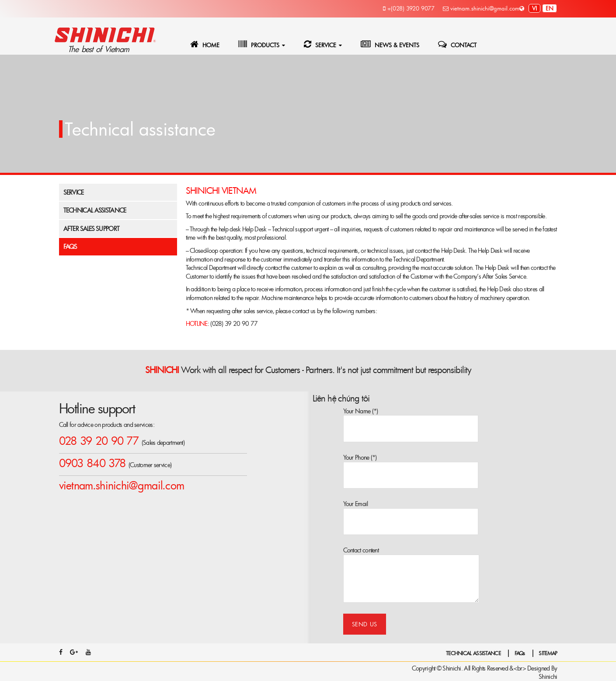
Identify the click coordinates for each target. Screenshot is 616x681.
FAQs (70, 246)
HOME (205, 44)
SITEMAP (548, 653)
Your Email (411, 508)
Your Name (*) (411, 415)
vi (534, 8)
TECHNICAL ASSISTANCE (473, 653)
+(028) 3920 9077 (409, 8)
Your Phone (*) (411, 462)
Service (74, 192)
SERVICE (320, 44)
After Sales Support (92, 229)
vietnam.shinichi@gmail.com (481, 8)
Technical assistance (95, 210)
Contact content (411, 554)
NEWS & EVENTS (390, 44)
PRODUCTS (259, 44)
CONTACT (457, 44)
